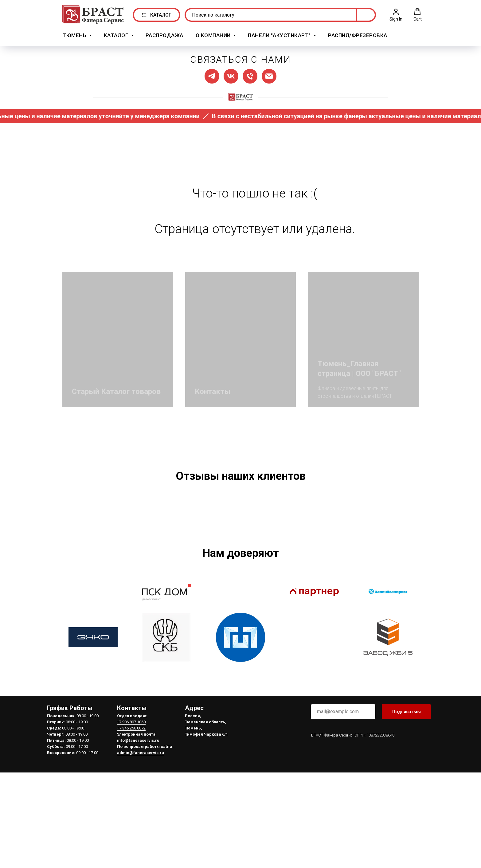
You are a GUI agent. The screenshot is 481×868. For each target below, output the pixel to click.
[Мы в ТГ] (212, 75)
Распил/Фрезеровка (358, 35)
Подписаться (407, 803)
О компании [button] (214, 35)
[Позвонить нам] (250, 75)
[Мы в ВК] (231, 75)
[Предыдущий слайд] (93, 550)
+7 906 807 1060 (131, 813)
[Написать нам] (269, 75)
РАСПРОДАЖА (164, 35)
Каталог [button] (117, 35)
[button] (396, 14)
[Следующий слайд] (388, 550)
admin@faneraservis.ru (141, 844)
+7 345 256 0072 (131, 819)
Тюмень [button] (75, 35)
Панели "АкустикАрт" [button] (280, 35)
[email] (343, 803)
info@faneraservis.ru (138, 831)
